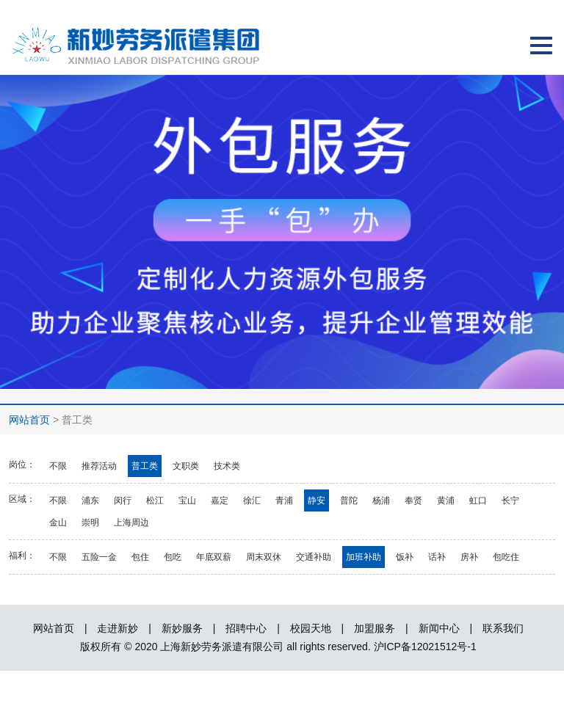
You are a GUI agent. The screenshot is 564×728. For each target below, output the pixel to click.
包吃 (173, 557)
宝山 (187, 500)
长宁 (510, 500)
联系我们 (503, 628)
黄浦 (446, 500)
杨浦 (381, 500)
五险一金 (99, 557)
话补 (437, 557)
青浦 (284, 500)
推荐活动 (99, 466)
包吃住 (506, 557)
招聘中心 (246, 628)
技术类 (227, 466)
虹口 (478, 500)
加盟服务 (375, 628)
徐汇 (252, 500)
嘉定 (220, 500)
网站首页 (29, 420)
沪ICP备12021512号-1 (425, 647)
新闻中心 (439, 628)
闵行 (123, 500)
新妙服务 (182, 628)
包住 (140, 557)
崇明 (90, 523)
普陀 (349, 500)
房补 (469, 557)
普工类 (145, 466)
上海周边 (131, 523)
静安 (317, 500)
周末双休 (264, 557)
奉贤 (413, 500)
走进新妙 (117, 628)
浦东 (90, 500)
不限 (58, 466)
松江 (155, 500)
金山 (58, 523)
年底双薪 (214, 557)
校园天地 (311, 628)
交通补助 (314, 557)
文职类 (186, 466)
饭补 (405, 557)
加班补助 (364, 557)
